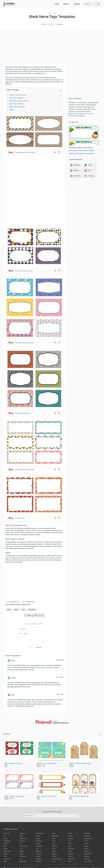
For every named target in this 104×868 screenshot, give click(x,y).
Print (5, 856)
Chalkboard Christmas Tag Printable (81, 153)
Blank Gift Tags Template (18, 95)
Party (21, 854)
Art (4, 836)
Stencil (70, 856)
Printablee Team (30, 602)
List (21, 849)
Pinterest (91, 114)
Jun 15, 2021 (60, 677)
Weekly (38, 861)
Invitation (39, 846)
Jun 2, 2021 (60, 694)
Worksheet (40, 833)
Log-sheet (88, 861)
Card (54, 833)
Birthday (87, 836)
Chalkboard (88, 839)
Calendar (7, 833)
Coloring (39, 841)
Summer (6, 859)
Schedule (23, 856)
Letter (57, 4)
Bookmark (23, 839)
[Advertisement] (52, 47)
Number (66, 4)
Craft (54, 841)
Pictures (39, 854)
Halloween (23, 846)
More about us (73, 114)
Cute (70, 841)
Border (38, 839)
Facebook (72, 116)
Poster (70, 854)
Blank (9, 610)
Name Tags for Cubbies (17, 107)
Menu (86, 849)
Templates (32, 610)
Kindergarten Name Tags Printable (84, 137)
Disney (6, 844)
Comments (60, 24)
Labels (11, 110)
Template (77, 4)
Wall (5, 861)
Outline (87, 851)
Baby (21, 836)
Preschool (88, 854)
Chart (54, 861)
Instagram (82, 116)
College (22, 841)
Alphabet (87, 833)
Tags (23, 610)
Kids (70, 846)
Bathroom (55, 836)
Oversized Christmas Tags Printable (82, 151)
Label (86, 846)
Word (54, 839)
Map (70, 861)
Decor (86, 841)
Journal (54, 846)
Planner (55, 854)
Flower (70, 844)
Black (5, 839)
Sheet (54, 856)
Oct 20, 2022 (60, 660)
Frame (86, 844)
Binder (70, 836)
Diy (21, 844)
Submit (39, 647)
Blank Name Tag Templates (18, 101)
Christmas (7, 841)
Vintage (87, 859)
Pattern (22, 833)
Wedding (23, 861)
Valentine (71, 859)
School (38, 856)
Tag (21, 859)
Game (70, 833)
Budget (71, 839)
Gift (5, 846)
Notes (22, 851)
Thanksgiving (57, 859)
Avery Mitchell (15, 602)
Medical (71, 849)
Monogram (7, 851)
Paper (6, 854)
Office (54, 851)
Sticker (87, 856)
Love (54, 849)
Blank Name (10, 67)
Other (70, 851)
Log (37, 849)
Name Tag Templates (16, 98)
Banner (38, 836)
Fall (53, 844)
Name (16, 610)
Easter (38, 844)
